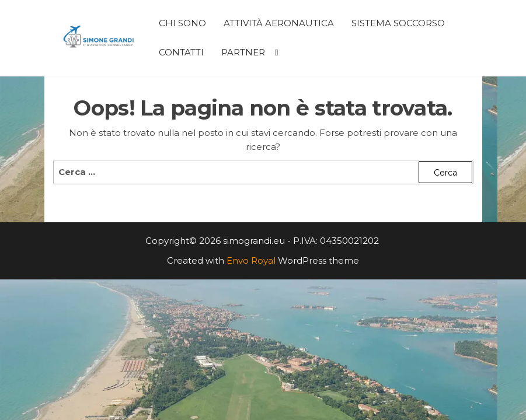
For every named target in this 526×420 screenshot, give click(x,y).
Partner (243, 52)
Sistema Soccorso (398, 23)
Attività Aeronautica (279, 23)
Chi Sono (182, 23)
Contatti (181, 52)
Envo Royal (251, 260)
